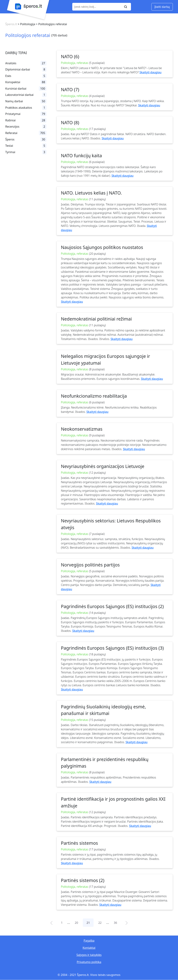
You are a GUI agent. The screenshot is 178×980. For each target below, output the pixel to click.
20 (76, 923)
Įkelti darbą (162, 7)
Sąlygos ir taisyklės (89, 955)
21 (88, 923)
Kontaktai (89, 948)
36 (115, 923)
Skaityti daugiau (151, 72)
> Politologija (26, 24)
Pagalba (89, 941)
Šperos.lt (11, 24)
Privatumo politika (89, 962)
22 (100, 923)
